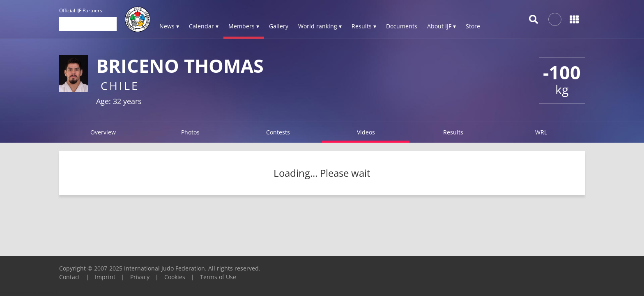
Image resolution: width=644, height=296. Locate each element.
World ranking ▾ (320, 26)
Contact (70, 277)
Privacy (140, 277)
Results (453, 132)
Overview (103, 132)
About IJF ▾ (442, 26)
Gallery (279, 26)
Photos (190, 132)
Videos (366, 132)
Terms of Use (218, 277)
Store (473, 26)
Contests (278, 132)
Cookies (175, 277)
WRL (541, 132)
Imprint (105, 277)
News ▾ (169, 26)
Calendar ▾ (204, 26)
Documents (402, 26)
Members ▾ (244, 26)
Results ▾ (364, 26)
